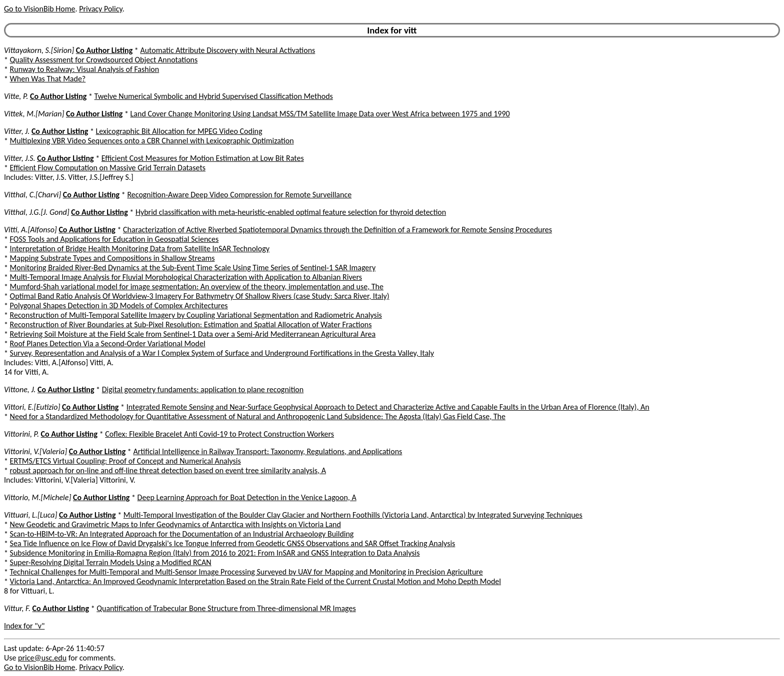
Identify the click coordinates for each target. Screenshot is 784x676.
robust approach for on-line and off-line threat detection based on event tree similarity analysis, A (168, 470)
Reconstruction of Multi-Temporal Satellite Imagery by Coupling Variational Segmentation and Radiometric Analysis (196, 315)
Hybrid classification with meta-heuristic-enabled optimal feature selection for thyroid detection (291, 212)
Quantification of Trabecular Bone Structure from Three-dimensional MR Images (226, 608)
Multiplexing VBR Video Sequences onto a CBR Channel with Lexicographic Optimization (152, 141)
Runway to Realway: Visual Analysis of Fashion (85, 69)
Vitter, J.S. (20, 158)
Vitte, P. (16, 96)
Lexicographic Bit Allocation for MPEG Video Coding (179, 131)
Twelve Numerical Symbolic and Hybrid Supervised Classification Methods (214, 96)
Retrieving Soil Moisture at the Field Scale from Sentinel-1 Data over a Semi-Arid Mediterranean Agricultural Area (193, 334)
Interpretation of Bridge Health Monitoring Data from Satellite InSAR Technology (140, 249)
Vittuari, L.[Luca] (30, 515)
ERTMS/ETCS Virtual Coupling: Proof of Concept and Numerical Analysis (125, 461)
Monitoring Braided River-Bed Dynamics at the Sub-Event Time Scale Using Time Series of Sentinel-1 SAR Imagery (193, 268)
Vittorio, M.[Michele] (37, 497)
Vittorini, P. (21, 434)
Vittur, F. (17, 608)
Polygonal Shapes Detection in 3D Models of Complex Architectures (119, 306)
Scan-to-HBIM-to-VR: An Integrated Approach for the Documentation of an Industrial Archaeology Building (182, 534)
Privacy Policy (100, 9)
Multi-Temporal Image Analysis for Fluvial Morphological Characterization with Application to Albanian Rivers (186, 277)
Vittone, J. (20, 389)
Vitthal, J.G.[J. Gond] (37, 212)
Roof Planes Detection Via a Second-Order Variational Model (108, 343)
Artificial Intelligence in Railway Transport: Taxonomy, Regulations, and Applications (267, 451)
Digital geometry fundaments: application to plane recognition (203, 389)
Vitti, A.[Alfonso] (30, 230)
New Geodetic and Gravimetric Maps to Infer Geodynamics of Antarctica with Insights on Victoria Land (175, 524)
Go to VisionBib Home (39, 9)
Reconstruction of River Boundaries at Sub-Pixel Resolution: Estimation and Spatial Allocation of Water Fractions (191, 325)
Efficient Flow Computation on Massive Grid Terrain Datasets (108, 168)
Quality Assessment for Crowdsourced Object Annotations (104, 60)
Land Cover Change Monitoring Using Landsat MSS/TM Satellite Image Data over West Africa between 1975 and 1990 (320, 114)
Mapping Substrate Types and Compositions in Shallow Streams (112, 258)
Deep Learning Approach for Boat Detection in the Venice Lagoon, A (247, 497)
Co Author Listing (104, 50)
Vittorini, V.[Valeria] (35, 451)
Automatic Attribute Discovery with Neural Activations (227, 50)
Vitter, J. (17, 131)
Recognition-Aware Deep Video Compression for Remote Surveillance (239, 195)
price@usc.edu (42, 658)
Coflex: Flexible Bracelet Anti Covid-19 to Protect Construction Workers (219, 434)
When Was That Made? (48, 79)
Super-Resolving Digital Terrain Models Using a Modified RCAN (111, 562)
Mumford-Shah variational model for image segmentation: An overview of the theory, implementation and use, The (197, 287)
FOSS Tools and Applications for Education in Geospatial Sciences (114, 239)
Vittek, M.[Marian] (34, 114)
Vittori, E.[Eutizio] (32, 407)
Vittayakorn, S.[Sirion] (39, 50)
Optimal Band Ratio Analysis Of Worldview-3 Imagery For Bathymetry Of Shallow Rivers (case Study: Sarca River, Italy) (200, 296)
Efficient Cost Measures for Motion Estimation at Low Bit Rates (203, 158)
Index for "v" (24, 626)
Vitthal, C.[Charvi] (32, 195)
